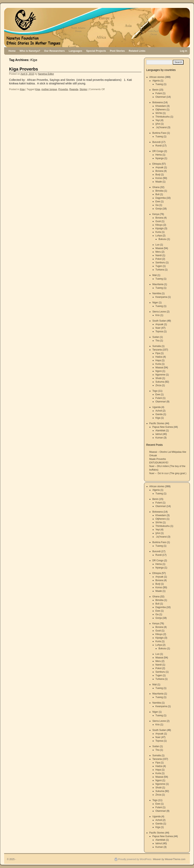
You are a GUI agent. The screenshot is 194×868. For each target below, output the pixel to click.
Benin (155, 90)
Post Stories (117, 51)
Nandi (159, 255)
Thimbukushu (163, 117)
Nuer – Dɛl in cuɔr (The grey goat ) (168, 473)
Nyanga (160, 158)
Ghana (156, 187)
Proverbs (63, 89)
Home (12, 51)
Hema (159, 155)
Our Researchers (54, 51)
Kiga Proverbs (24, 69)
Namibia (157, 293)
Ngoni (159, 371)
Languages (75, 51)
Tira (157, 341)
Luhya (159, 236)
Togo (155, 391)
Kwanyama (161, 297)
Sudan (156, 337)
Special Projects (96, 51)
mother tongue (49, 89)
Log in (184, 51)
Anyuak (159, 167)
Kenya (156, 214)
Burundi (156, 142)
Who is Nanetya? (30, 51)
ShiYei (159, 113)
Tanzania (157, 350)
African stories (157, 77)
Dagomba (161, 198)
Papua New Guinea (163, 427)
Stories (83, 89)
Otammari (161, 97)
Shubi (159, 378)
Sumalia (157, 346)
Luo (157, 245)
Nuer (158, 328)
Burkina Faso (159, 133)
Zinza (158, 385)
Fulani (159, 93)
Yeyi (158, 120)
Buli (157, 194)
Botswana (158, 102)
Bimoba (160, 191)
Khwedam (161, 106)
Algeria (156, 81)
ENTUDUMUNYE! (159, 463)
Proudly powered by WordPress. (135, 859)
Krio (158, 315)
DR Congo (158, 151)
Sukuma (160, 382)
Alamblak (160, 431)
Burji (158, 175)
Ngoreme (160, 375)
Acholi (159, 411)
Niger (155, 303)
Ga (157, 205)
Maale (159, 182)
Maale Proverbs (158, 459)
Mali (154, 275)
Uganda (156, 407)
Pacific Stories (157, 423)
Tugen (159, 266)
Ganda (159, 414)
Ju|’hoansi (161, 127)
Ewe (158, 201)
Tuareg (159, 84)
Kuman (159, 438)
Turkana (160, 270)
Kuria (158, 232)
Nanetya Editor (46, 74)
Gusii (158, 221)
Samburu (160, 263)
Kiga (22, 89)
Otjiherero (161, 110)
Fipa (158, 353)
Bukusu (162, 239)
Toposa (159, 331)
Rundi (159, 146)
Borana (159, 171)
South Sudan (159, 321)
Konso (159, 178)
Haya (158, 360)
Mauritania (158, 284)
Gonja (159, 209)
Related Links (137, 51)
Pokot (159, 259)
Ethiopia (157, 164)
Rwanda (74, 89)
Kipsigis (160, 228)
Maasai (159, 248)
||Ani (158, 124)
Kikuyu (159, 225)
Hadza (159, 357)
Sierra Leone (159, 312)
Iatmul (159, 434)
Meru (158, 252)
